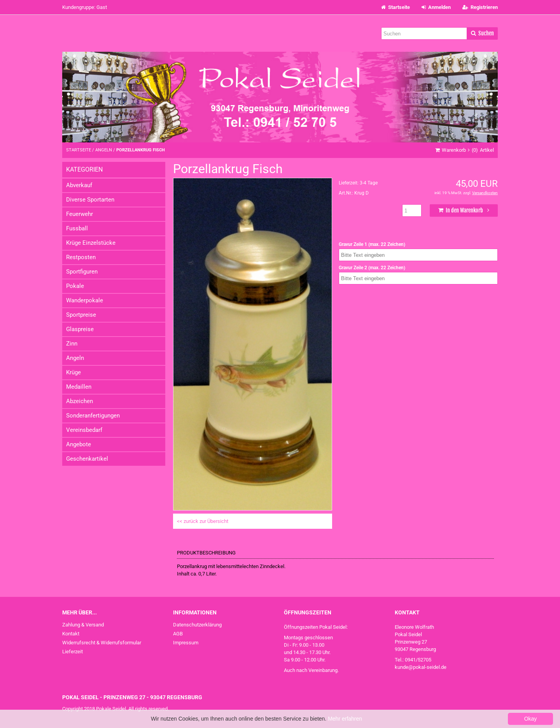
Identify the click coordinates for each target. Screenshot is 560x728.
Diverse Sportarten (90, 200)
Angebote (79, 444)
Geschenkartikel (87, 459)
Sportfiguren (82, 272)
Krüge (73, 372)
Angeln (75, 358)
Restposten (81, 257)
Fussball (77, 228)
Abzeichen (80, 401)
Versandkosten (485, 193)
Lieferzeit (73, 652)
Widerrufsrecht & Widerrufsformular (102, 643)
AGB (178, 634)
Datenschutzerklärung (197, 625)
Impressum (186, 643)
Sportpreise (81, 315)
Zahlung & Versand (83, 625)
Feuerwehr (80, 214)
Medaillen (79, 387)
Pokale (75, 286)
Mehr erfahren (345, 719)
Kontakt (71, 634)
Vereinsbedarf (84, 430)
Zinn (72, 344)
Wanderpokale (85, 300)
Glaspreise (80, 329)
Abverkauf (79, 185)
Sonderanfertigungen (93, 416)
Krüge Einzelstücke (91, 243)
